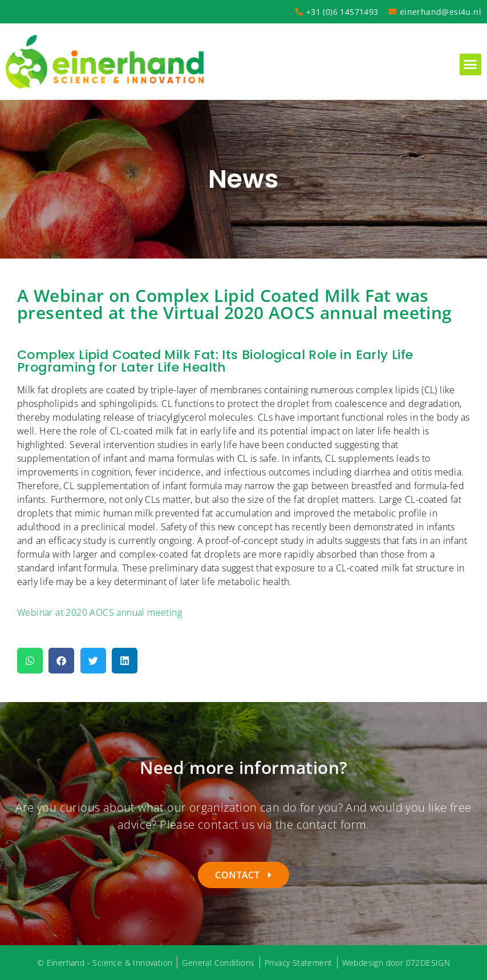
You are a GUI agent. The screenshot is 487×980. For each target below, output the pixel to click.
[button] (470, 64)
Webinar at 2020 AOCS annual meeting (100, 612)
